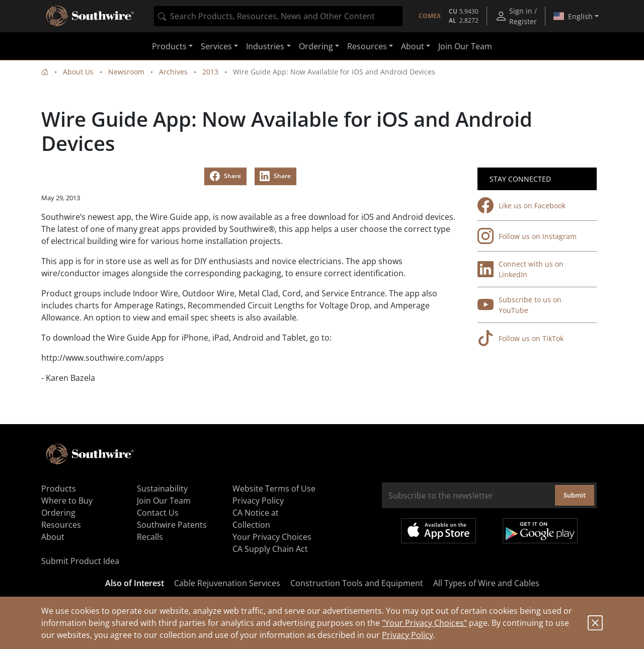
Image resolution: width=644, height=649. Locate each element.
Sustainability (162, 489)
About (53, 537)
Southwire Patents (172, 525)
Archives (173, 72)
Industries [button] (265, 46)
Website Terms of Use (274, 489)
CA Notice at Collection (256, 519)
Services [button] (216, 46)
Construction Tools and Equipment (357, 583)
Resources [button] (367, 46)
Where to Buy (67, 501)
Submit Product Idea (80, 561)
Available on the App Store (438, 531)
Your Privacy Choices (272, 537)
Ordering (58, 513)
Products (59, 489)
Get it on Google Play (540, 531)
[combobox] (278, 16)
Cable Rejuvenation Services (227, 583)
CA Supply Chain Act (270, 549)
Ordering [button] (316, 46)
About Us (78, 72)
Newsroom (126, 72)
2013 (210, 72)
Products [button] (169, 46)
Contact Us (158, 513)
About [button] (413, 46)
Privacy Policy (408, 635)
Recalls (150, 537)
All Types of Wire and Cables (486, 583)
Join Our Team (465, 46)
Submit (575, 495)
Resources (61, 525)
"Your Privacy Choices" (424, 623)
